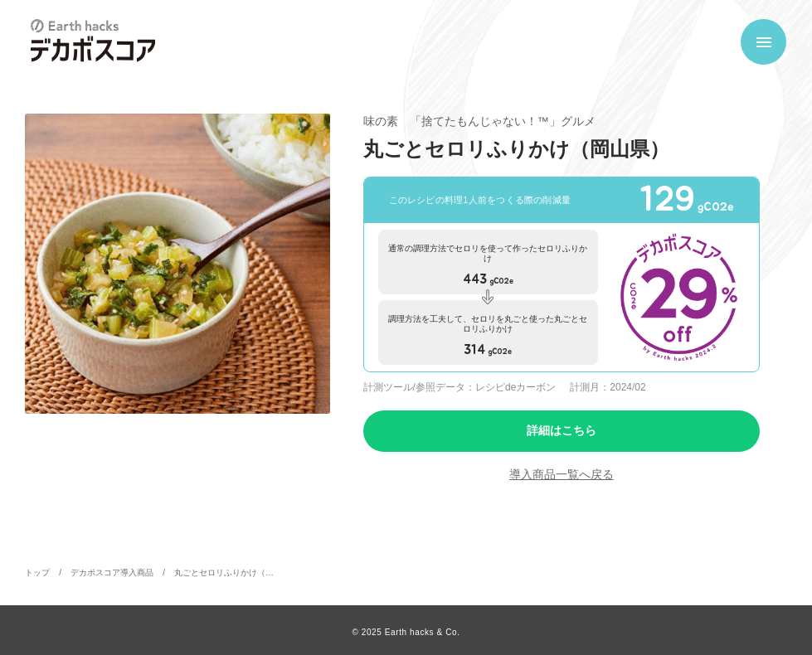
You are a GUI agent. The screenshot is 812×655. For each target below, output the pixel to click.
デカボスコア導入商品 (112, 573)
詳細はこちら (562, 430)
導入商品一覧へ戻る (562, 474)
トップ (37, 573)
